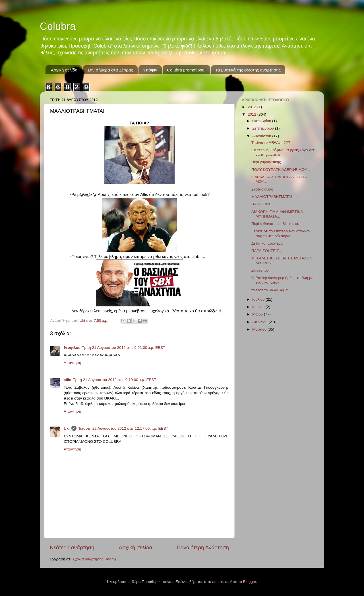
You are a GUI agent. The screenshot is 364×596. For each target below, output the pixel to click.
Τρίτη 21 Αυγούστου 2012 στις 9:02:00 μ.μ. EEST (124, 348)
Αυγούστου (262, 136)
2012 (253, 114)
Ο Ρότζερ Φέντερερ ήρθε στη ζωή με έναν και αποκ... (282, 280)
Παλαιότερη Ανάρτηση (203, 547)
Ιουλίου (259, 299)
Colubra (58, 26)
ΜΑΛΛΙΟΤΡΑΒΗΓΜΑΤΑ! (272, 197)
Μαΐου (258, 314)
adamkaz (220, 582)
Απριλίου (260, 322)
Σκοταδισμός (262, 189)
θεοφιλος (72, 348)
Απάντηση (72, 363)
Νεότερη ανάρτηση (72, 547)
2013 (253, 107)
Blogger (250, 582)
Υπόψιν (150, 70)
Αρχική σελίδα (64, 70)
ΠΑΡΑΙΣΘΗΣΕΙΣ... (267, 251)
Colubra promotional (186, 70)
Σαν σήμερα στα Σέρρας (110, 70)
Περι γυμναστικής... (268, 162)
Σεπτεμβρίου (264, 128)
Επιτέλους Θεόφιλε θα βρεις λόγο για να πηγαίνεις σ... (283, 152)
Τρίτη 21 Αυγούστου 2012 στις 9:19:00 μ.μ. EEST (114, 380)
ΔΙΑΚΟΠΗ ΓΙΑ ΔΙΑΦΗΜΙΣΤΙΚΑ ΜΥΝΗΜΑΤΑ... (277, 214)
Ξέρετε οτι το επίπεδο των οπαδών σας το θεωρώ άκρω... (281, 233)
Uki (67, 428)
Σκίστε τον (260, 270)
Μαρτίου (260, 329)
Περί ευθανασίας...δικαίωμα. (275, 224)
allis (67, 380)
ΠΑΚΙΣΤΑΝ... (262, 204)
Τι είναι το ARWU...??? (271, 143)
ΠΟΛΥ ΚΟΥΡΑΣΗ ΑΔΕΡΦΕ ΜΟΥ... (281, 170)
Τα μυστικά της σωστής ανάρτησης (248, 70)
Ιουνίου (259, 307)
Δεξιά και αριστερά (267, 243)
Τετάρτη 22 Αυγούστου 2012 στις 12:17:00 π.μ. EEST (123, 428)
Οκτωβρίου (262, 121)
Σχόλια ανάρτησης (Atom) (94, 559)
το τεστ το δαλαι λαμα (270, 290)
